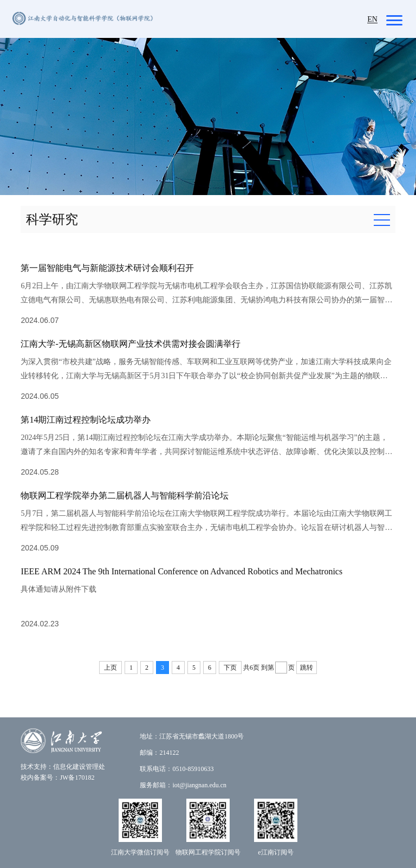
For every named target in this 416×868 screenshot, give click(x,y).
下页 (230, 668)
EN (372, 19)
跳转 (307, 668)
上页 (110, 668)
